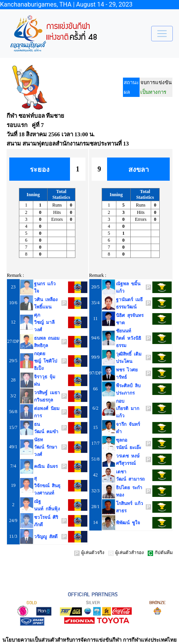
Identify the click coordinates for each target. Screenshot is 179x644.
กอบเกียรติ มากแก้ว (128, 408)
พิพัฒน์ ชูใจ (128, 523)
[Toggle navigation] (162, 34)
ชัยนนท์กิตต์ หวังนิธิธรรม (129, 338)
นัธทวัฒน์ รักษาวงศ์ (46, 447)
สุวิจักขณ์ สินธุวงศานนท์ (47, 486)
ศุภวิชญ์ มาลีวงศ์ (44, 322)
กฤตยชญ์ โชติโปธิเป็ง (46, 361)
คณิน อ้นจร (46, 466)
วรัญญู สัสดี (46, 537)
